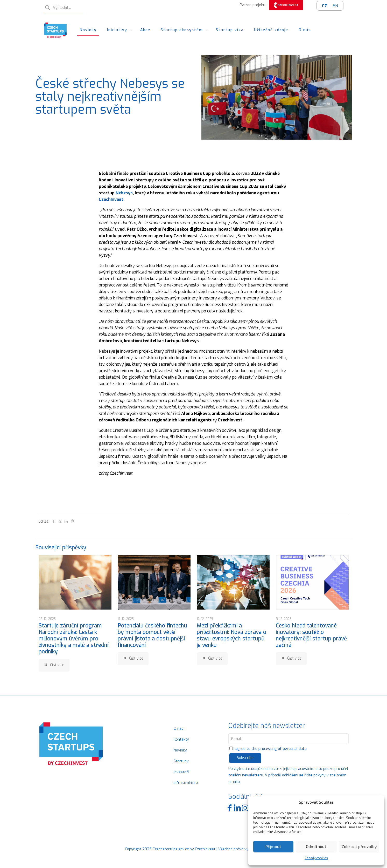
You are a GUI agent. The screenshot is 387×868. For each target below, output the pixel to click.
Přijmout (273, 847)
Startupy (181, 761)
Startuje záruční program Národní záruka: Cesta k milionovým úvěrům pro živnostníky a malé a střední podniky (74, 639)
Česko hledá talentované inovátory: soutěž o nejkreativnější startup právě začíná (311, 635)
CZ (325, 6)
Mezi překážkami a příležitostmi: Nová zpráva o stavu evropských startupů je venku (231, 635)
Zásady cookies (316, 858)
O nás (179, 729)
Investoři (181, 772)
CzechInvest (111, 199)
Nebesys (124, 193)
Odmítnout (316, 847)
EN (335, 6)
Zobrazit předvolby (359, 847)
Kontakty (181, 739)
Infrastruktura (186, 783)
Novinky (180, 750)
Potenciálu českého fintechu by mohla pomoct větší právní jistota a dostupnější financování (152, 635)
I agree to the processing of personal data (268, 749)
